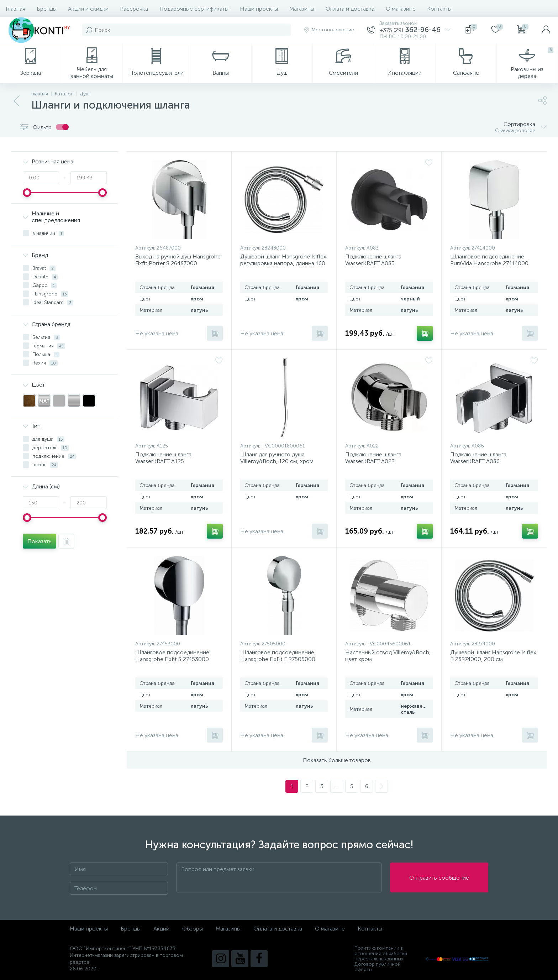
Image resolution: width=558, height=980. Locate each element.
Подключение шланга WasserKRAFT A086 (478, 458)
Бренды (47, 9)
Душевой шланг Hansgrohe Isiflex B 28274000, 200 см (493, 656)
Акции (161, 929)
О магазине (401, 9)
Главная (15, 9)
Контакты (439, 9)
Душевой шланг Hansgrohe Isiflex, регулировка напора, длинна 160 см (284, 263)
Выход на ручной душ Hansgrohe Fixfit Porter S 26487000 (178, 260)
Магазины (302, 9)
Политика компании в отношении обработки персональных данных (381, 953)
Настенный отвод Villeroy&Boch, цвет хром (388, 656)
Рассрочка (134, 9)
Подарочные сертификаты (194, 9)
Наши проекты (259, 9)
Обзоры (193, 929)
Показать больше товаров (337, 760)
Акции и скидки (88, 9)
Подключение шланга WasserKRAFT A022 (373, 458)
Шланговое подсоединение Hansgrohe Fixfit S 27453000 (172, 656)
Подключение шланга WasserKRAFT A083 (373, 260)
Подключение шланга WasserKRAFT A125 (163, 458)
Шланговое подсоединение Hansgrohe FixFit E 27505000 (278, 656)
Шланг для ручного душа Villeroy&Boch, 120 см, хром (277, 458)
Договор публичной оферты (378, 967)
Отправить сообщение (439, 878)
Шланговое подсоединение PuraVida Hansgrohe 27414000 (489, 260)
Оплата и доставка (350, 9)
